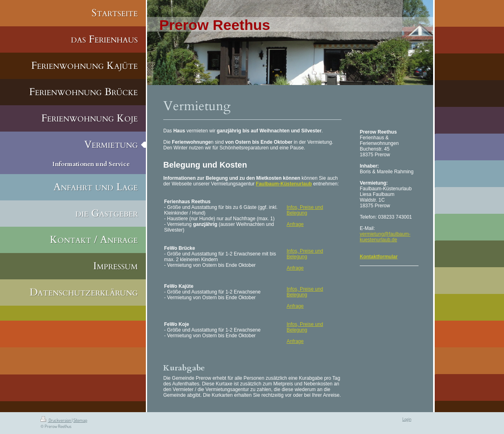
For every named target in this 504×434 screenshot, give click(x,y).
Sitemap (80, 420)
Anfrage (295, 224)
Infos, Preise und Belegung (305, 210)
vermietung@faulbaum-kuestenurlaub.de (385, 237)
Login (407, 419)
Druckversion (56, 420)
